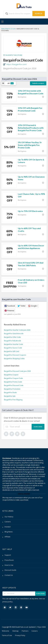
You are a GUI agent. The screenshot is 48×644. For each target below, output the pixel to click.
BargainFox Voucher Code (13, 344)
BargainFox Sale (10, 396)
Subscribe (38, 427)
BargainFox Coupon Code (13, 378)
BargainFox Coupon (11, 375)
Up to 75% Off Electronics (30, 211)
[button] (10, 306)
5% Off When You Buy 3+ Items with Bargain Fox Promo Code (30, 145)
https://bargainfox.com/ (16, 64)
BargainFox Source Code (13, 348)
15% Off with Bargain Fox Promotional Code (30, 109)
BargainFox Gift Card (12, 351)
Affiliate (7, 537)
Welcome (6, 631)
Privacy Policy (20, 635)
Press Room (9, 560)
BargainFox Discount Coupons (15, 355)
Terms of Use (7, 635)
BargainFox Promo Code (13, 382)
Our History (9, 517)
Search (39, 13)
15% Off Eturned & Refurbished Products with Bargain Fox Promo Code (31, 128)
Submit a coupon (38, 83)
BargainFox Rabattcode (12, 341)
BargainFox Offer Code (12, 337)
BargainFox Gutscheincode (14, 334)
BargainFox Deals (10, 393)
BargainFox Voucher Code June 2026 (17, 330)
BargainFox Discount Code (14, 385)
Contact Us (9, 575)
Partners (25, 631)
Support (8, 555)
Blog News (9, 532)
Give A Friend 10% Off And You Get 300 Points (31, 264)
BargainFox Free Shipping (13, 400)
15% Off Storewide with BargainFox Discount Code (31, 92)
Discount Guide (10, 570)
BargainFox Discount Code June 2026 (17, 371)
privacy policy (7, 602)
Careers (8, 522)
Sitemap (15, 631)
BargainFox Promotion (12, 389)
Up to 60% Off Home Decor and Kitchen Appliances (31, 247)
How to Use (9, 565)
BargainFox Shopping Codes (14, 359)
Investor (8, 527)
